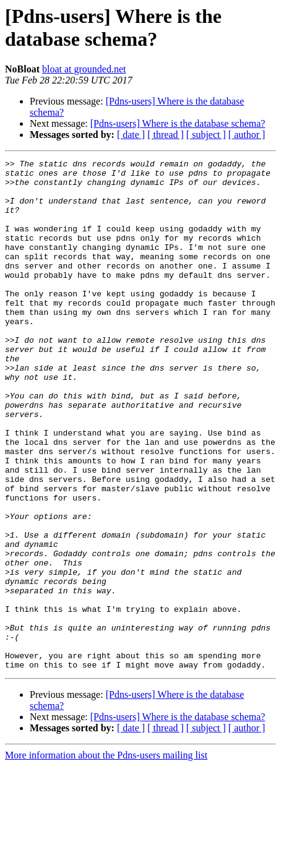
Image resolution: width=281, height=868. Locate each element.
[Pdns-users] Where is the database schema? (178, 123)
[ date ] (131, 135)
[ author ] (247, 135)
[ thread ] (166, 135)
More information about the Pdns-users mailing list (106, 857)
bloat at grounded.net (84, 69)
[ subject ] (206, 135)
